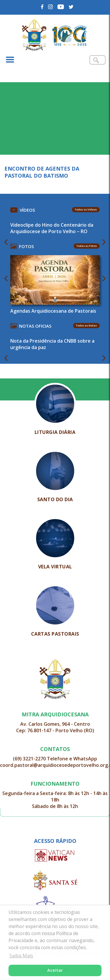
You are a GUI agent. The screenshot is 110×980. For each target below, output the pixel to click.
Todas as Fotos (87, 246)
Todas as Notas (86, 325)
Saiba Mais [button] (21, 956)
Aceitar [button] (55, 970)
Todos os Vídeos (86, 209)
